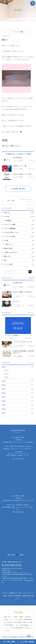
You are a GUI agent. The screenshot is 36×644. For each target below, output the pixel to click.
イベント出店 (8, 264)
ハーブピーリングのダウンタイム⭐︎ (23, 342)
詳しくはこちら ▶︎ (18, 459)
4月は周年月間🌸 (18, 158)
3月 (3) (6, 370)
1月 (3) (6, 377)
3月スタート (16, 301)
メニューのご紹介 (10, 236)
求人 (5, 260)
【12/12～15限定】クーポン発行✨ (23, 174)
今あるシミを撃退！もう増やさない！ (23, 292)
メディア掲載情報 (10, 228)
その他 (6, 240)
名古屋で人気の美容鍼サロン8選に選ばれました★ (23, 352)
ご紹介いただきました (11, 252)
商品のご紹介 (8, 248)
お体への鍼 (11, 200)
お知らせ (7, 213)
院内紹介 (9, 220)
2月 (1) (6, 374)
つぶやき (7, 217)
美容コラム (7, 256)
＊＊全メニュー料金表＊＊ (13, 336)
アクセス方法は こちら (11, 232)
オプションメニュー (26, 200)
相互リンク (9, 244)
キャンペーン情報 (18, 160)
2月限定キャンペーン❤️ (20, 166)
